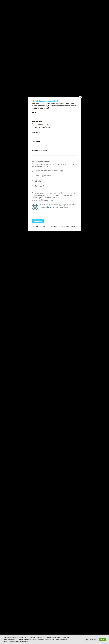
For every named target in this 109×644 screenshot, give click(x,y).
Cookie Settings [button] (91, 639)
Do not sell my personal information (15, 641)
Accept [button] (103, 639)
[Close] (80, 97)
